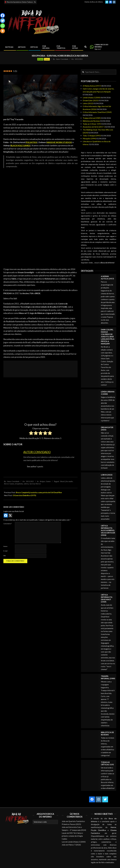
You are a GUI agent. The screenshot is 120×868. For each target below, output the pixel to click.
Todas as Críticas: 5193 (92, 124)
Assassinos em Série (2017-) (94, 127)
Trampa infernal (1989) (92, 118)
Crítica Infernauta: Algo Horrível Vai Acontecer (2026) (108, 530)
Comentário (8, 524)
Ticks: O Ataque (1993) (92, 136)
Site (5, 556)
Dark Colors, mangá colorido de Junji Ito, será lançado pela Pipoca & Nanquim (108, 337)
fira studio (69, 481)
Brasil (62, 481)
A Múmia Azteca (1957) (92, 86)
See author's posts (35, 466)
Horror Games (9, 484)
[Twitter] (3, 21)
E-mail (5, 551)
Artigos (40, 59)
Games (47, 59)
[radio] (31, 433)
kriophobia (19, 484)
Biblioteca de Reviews (91, 121)
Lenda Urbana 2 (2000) (92, 98)
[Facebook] (3, 15)
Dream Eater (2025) (91, 100)
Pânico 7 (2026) (75, 845)
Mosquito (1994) (89, 139)
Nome (5, 546)
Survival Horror (35, 484)
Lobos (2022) (88, 103)
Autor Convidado (37, 452)
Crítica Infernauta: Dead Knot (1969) (97, 112)
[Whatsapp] (3, 26)
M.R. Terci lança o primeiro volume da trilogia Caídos (72, 836)
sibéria (26, 484)
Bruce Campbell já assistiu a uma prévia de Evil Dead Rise (39, 492)
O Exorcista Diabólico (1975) (24, 495)
